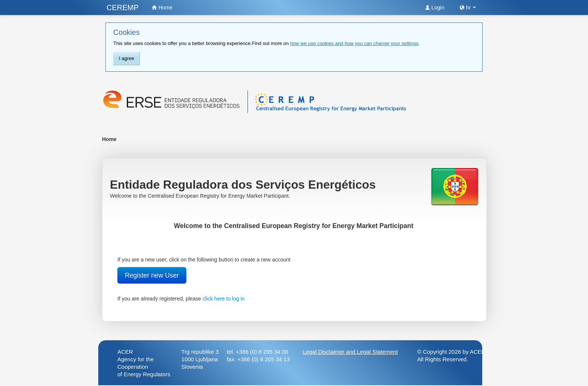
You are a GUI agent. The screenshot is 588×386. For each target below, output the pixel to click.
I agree (126, 58)
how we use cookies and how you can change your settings (354, 43)
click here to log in (223, 299)
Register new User (152, 275)
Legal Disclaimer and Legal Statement (350, 352)
